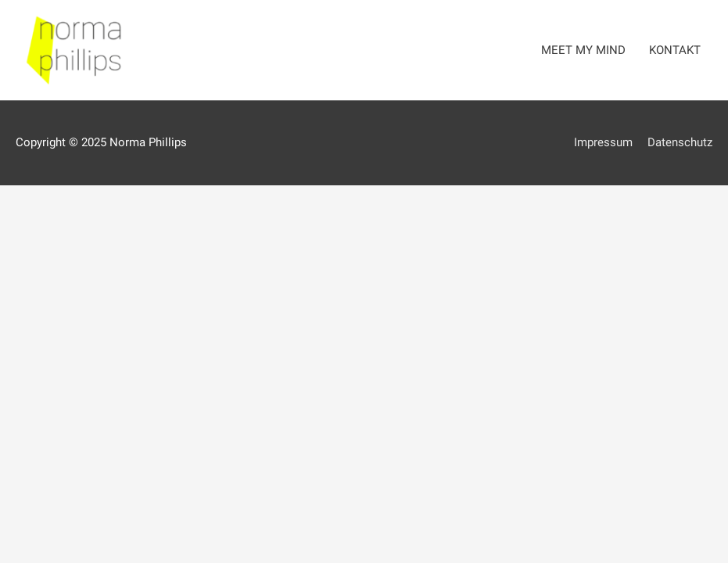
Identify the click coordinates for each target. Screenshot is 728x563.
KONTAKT (675, 50)
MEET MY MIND (583, 50)
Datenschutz (680, 142)
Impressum (603, 142)
